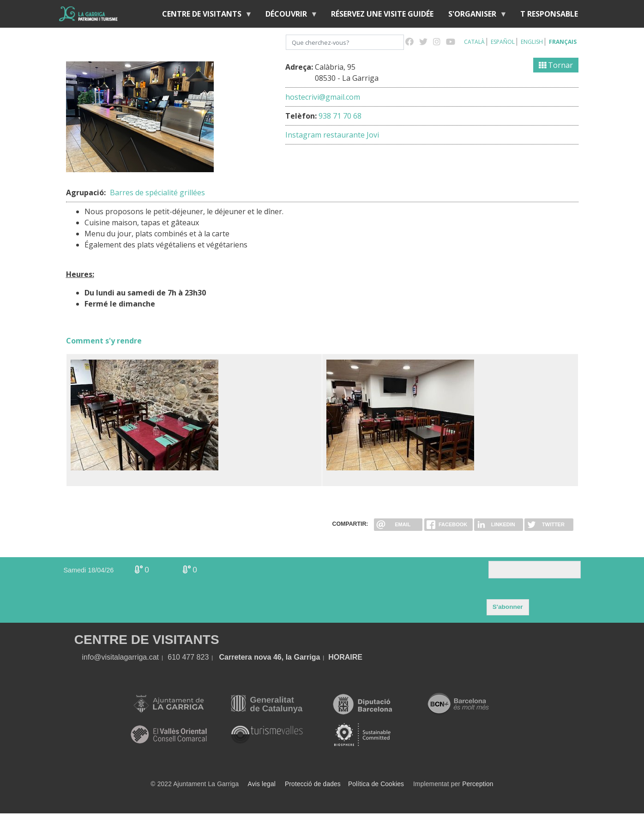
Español (503, 42)
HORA (339, 657)
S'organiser (474, 16)
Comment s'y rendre (104, 341)
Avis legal (262, 784)
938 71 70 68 (340, 116)
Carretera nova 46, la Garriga (270, 657)
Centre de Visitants (204, 16)
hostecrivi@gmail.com (323, 97)
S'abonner (508, 607)
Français (563, 42)
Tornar (556, 65)
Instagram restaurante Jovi (332, 135)
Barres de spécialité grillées (157, 192)
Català (474, 42)
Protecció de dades (313, 784)
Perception (478, 784)
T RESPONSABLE (549, 14)
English (532, 42)
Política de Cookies (376, 784)
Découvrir (288, 16)
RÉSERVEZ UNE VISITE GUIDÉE (382, 14)
